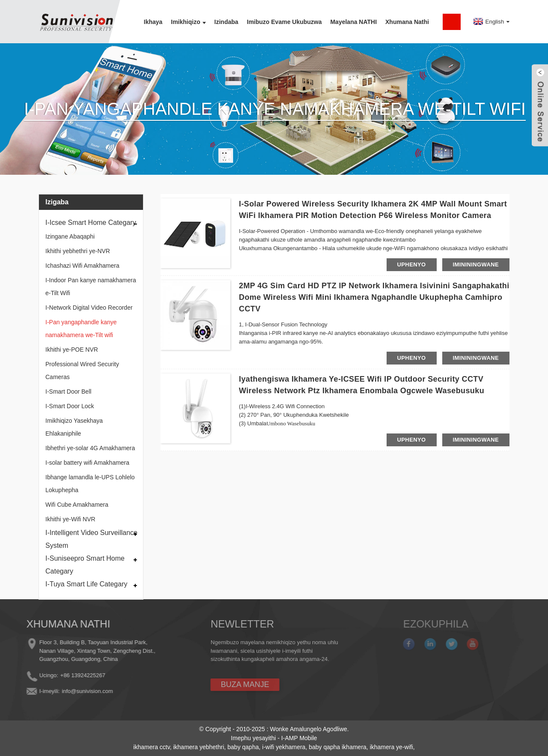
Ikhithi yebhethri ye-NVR (78, 251)
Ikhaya (153, 22)
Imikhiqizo (188, 22)
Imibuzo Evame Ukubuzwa (284, 22)
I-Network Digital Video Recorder (89, 308)
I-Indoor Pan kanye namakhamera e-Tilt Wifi (91, 287)
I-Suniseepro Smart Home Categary (85, 565)
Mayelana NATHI (353, 22)
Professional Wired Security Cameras (82, 371)
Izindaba (226, 22)
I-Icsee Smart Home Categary (91, 223)
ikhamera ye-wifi (392, 747)
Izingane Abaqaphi (70, 236)
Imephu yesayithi (253, 738)
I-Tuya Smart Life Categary (86, 584)
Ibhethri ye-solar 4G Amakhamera (90, 448)
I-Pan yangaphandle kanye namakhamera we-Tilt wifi (81, 329)
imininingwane (476, 264)
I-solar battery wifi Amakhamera (87, 463)
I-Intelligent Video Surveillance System (91, 539)
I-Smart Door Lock (70, 406)
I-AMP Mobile (299, 738)
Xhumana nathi (407, 22)
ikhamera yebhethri (198, 747)
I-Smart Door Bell (68, 391)
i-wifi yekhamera (284, 747)
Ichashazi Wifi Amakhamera (82, 266)
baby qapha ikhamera (338, 747)
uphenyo (412, 264)
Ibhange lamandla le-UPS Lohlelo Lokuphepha (90, 484)
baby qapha (243, 747)
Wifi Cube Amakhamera (77, 505)
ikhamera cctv (151, 747)
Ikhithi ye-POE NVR (72, 350)
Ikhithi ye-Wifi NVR (70, 519)
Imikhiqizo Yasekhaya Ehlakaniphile (74, 427)
